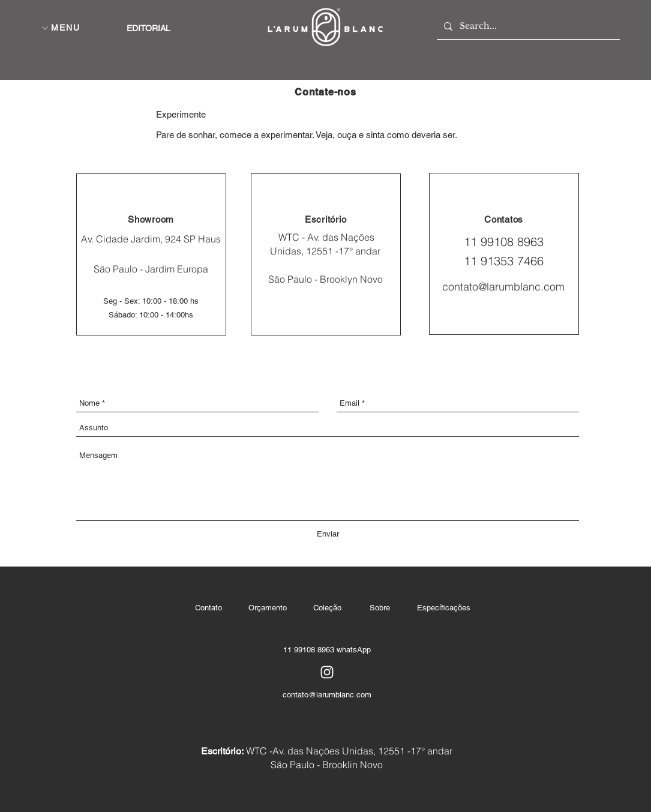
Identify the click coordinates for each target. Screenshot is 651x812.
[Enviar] (328, 534)
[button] (45, 28)
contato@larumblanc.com (503, 287)
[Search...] (527, 26)
